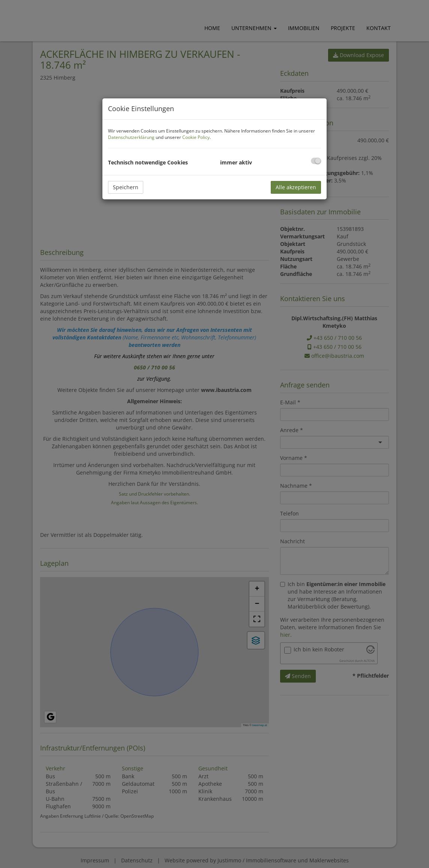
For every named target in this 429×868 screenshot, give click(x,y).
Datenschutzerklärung (131, 137)
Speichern (126, 187)
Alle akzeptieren (296, 187)
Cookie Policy (196, 137)
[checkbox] (316, 161)
